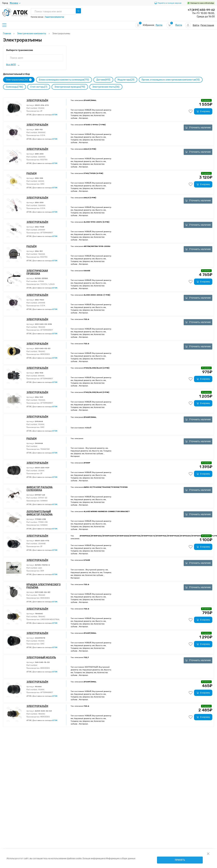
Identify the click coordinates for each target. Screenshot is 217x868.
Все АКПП (11, 65)
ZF (41, 111)
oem (40, 568)
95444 (41, 108)
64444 (41, 181)
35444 (41, 471)
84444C (42, 132)
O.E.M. (43, 135)
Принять (180, 860)
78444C (41, 351)
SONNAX (44, 501)
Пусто (159, 25)
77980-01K (43, 522)
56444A (42, 157)
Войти (196, 25)
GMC (42, 184)
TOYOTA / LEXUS (47, 284)
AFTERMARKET (46, 233)
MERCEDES (45, 354)
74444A (41, 400)
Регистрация (207, 25)
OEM (42, 571)
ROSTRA (44, 160)
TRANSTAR (45, 449)
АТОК (55, 115)
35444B (42, 544)
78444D (41, 327)
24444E (41, 303)
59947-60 (42, 498)
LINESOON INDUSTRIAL (50, 619)
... (19, 65)
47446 (41, 281)
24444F (41, 230)
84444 (41, 376)
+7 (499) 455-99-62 (201, 10)
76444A (41, 254)
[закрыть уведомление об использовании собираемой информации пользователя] (208, 854)
